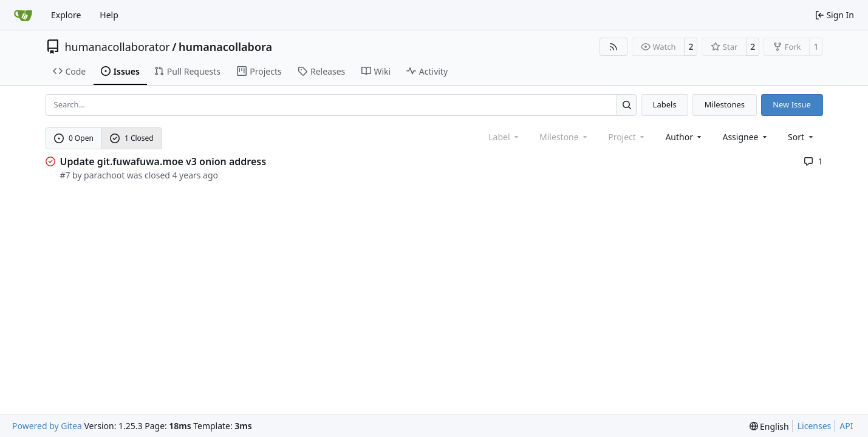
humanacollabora (225, 47)
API (846, 426)
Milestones (725, 104)
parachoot (104, 175)
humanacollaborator (118, 47)
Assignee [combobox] (746, 137)
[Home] (23, 15)
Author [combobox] (684, 137)
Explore (66, 15)
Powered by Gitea (47, 426)
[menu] (801, 137)
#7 (65, 175)
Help (109, 15)
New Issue (792, 104)
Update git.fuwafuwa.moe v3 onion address (163, 161)
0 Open (74, 138)
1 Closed (132, 138)
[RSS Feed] (613, 47)
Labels (665, 104)
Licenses (815, 426)
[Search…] (627, 105)
